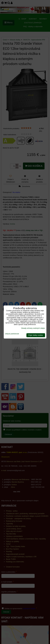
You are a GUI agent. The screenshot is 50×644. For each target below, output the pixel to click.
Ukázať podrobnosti (12, 334)
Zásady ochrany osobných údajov (33, 328)
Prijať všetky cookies (36, 335)
